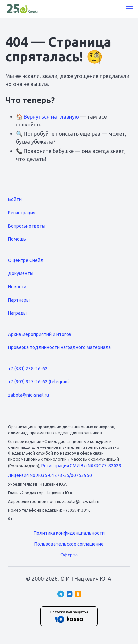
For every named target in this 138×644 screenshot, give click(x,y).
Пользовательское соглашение (69, 544)
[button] (129, 9)
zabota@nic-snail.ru (28, 395)
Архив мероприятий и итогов (40, 334)
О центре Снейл (26, 260)
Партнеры (19, 300)
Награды (17, 313)
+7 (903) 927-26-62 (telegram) (39, 382)
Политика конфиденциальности (69, 533)
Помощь (17, 239)
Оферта (69, 555)
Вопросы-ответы (27, 226)
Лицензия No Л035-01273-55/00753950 (50, 475)
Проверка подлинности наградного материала (59, 347)
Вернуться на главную (51, 117)
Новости (17, 287)
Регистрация (22, 213)
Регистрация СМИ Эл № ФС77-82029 (81, 466)
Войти (15, 199)
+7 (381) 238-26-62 (28, 369)
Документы (21, 273)
